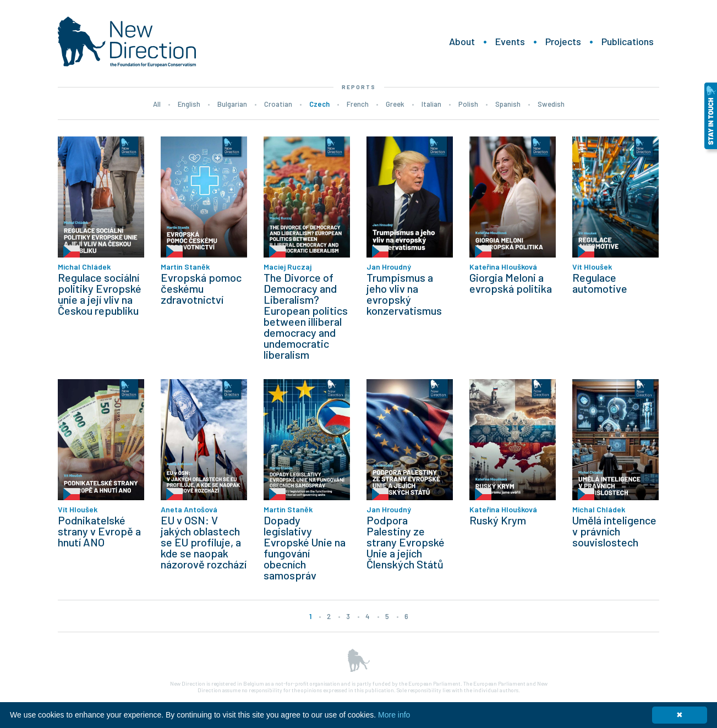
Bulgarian (232, 104)
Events (510, 41)
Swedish (551, 104)
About (462, 41)
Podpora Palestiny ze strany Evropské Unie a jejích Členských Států (406, 542)
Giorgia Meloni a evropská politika (511, 283)
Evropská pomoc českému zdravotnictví (201, 288)
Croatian (278, 104)
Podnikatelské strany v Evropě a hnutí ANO (99, 531)
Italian (431, 104)
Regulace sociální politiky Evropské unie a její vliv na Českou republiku (100, 294)
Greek (395, 104)
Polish (468, 104)
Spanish (508, 104)
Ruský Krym (498, 520)
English (189, 104)
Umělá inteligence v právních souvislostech (614, 531)
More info (394, 715)
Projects (563, 41)
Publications (628, 41)
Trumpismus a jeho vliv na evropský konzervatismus (404, 294)
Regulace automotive (600, 283)
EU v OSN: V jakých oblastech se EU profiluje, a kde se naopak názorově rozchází (204, 542)
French (358, 104)
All (157, 104)
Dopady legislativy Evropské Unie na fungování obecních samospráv (305, 548)
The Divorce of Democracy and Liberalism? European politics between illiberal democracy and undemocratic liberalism (306, 316)
